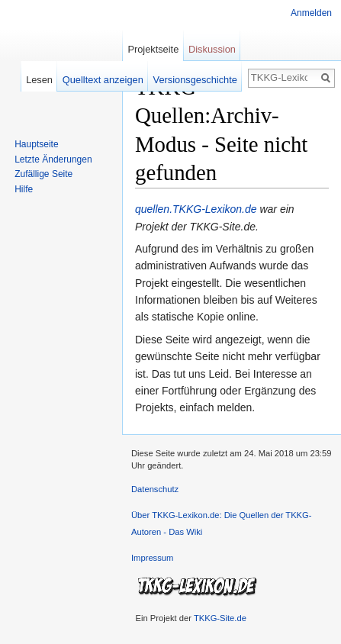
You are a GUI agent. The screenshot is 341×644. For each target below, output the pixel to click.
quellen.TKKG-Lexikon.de (196, 209)
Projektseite (153, 49)
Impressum (152, 558)
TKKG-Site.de (220, 618)
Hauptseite (36, 144)
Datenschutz (155, 489)
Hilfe (24, 189)
